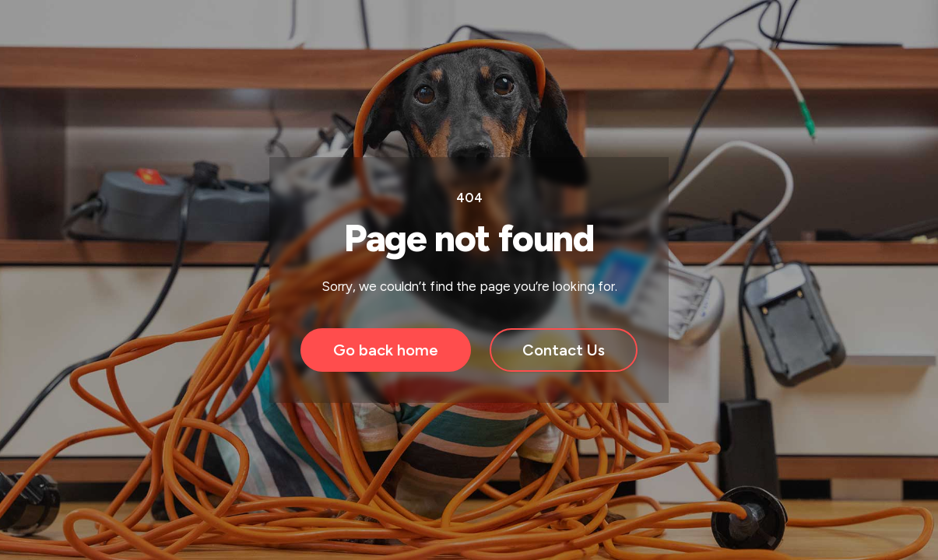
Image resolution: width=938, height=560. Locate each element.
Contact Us (564, 350)
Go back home (386, 350)
